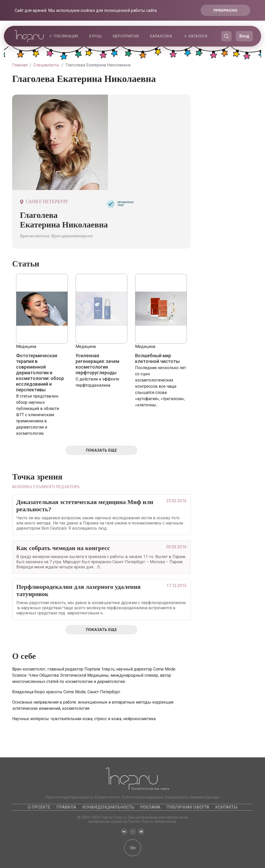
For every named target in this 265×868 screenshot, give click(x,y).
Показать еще (101, 450)
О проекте (39, 807)
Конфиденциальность (108, 807)
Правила (66, 807)
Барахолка (161, 36)
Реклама (150, 807)
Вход (244, 36)
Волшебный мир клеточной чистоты (157, 358)
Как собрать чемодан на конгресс (63, 548)
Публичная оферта (188, 807)
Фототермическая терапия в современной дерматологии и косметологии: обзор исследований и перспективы (40, 373)
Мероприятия (126, 36)
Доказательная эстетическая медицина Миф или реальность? (85, 506)
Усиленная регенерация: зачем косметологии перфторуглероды (97, 364)
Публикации (66, 36)
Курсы (95, 36)
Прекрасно (225, 10)
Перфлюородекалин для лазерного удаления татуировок (78, 590)
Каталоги (198, 36)
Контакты (226, 807)
